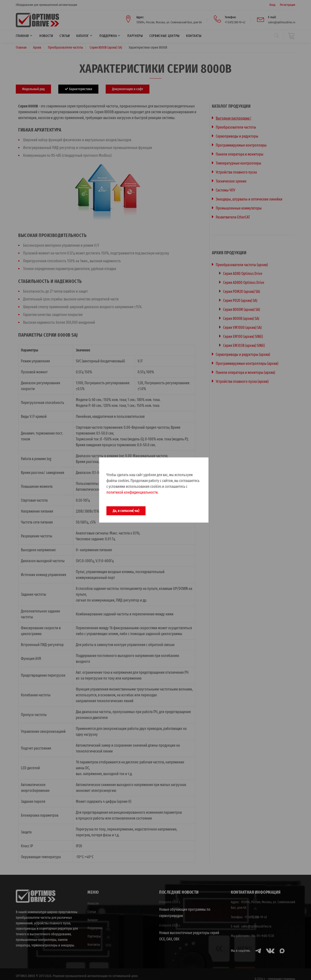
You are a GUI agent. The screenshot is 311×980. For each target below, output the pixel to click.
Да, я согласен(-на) (126, 511)
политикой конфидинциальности (132, 492)
